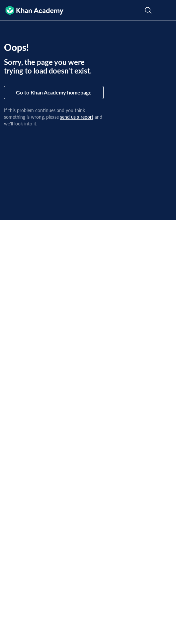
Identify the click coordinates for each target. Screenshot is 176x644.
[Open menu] (167, 10)
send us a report (77, 117)
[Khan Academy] (32, 10)
